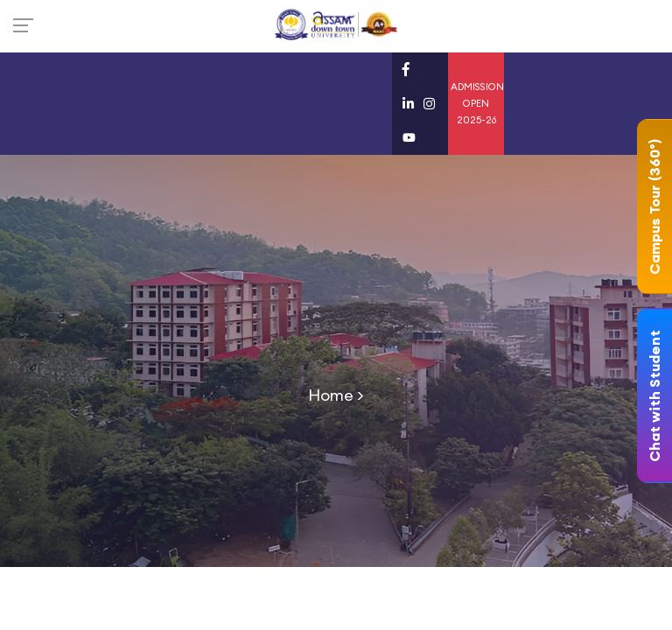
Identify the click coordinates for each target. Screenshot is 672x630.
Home (331, 395)
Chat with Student (654, 396)
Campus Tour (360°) (654, 207)
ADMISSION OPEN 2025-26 (477, 103)
